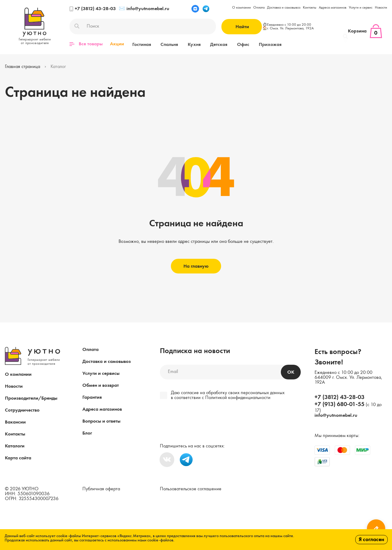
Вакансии (15, 422)
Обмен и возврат (101, 385)
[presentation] (202, 422)
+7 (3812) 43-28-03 (93, 9)
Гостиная (141, 44)
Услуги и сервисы (101, 373)
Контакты (310, 8)
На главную (196, 266)
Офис (233, 44)
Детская (211, 44)
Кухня (189, 44)
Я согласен (371, 540)
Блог (87, 433)
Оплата (259, 8)
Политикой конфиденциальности (238, 397)
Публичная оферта (101, 489)
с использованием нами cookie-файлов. (140, 540)
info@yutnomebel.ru (144, 9)
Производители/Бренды (31, 398)
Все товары (86, 44)
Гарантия (92, 397)
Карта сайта (18, 458)
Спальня (166, 44)
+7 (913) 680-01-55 (339, 404)
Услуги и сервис (361, 8)
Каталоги (15, 446)
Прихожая (258, 44)
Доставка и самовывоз (284, 8)
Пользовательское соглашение (191, 489)
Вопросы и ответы (101, 421)
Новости (381, 8)
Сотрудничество (22, 410)
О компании (241, 8)
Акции (117, 44)
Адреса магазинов (333, 8)
